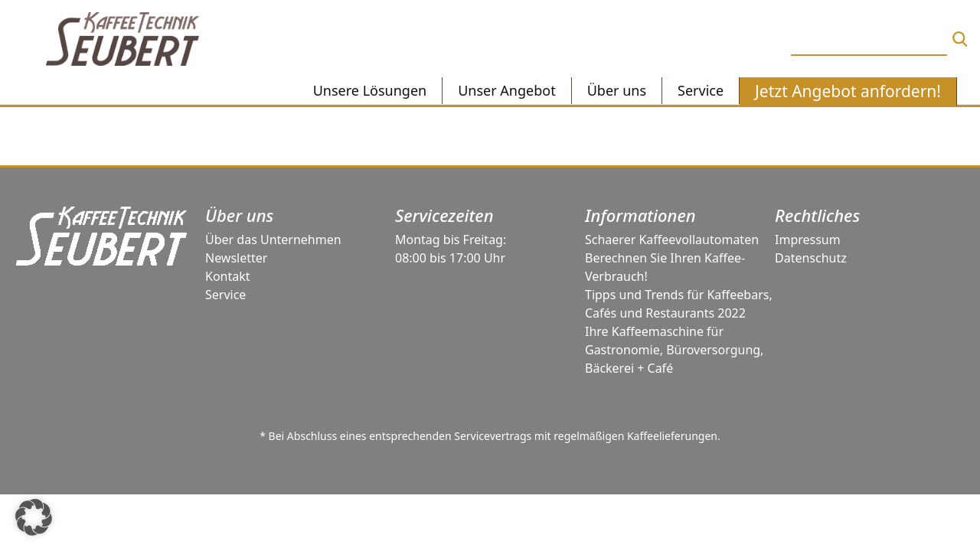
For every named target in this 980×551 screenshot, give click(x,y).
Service (225, 295)
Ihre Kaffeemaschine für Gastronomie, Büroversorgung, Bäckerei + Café (674, 350)
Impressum (808, 240)
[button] (34, 517)
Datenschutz (811, 258)
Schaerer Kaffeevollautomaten (672, 240)
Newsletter (236, 258)
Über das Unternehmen (273, 240)
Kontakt (228, 276)
